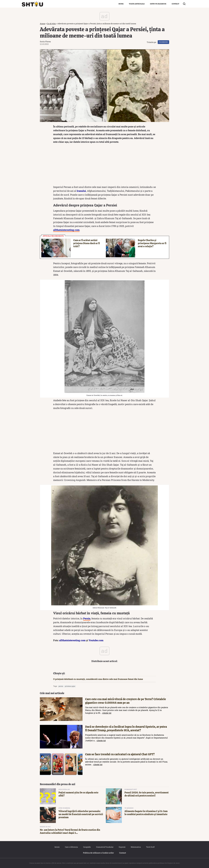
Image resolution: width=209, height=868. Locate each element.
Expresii (122, 847)
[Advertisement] (104, 165)
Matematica (136, 847)
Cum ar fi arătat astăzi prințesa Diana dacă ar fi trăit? (87, 243)
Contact (175, 4)
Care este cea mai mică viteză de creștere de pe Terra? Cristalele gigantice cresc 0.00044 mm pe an (126, 701)
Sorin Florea (45, 42)
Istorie (57, 847)
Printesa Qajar (70, 686)
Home (121, 4)
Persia (61, 686)
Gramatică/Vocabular (105, 847)
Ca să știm (51, 24)
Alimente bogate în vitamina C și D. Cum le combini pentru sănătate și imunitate (146, 813)
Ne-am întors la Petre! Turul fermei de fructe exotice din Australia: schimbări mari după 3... (70, 831)
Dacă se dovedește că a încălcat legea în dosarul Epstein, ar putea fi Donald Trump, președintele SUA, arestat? (126, 728)
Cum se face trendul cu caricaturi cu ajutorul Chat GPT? (120, 754)
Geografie (87, 847)
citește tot (107, 713)
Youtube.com (96, 640)
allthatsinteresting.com (72, 640)
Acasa (43, 24)
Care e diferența (71, 847)
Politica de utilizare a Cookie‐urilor (99, 853)
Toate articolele (137, 4)
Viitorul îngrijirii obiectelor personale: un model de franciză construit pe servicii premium (81, 814)
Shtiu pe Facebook (158, 4)
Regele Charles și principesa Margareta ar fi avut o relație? (152, 243)
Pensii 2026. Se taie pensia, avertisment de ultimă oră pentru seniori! (147, 794)
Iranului (81, 191)
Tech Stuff (150, 847)
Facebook (163, 42)
